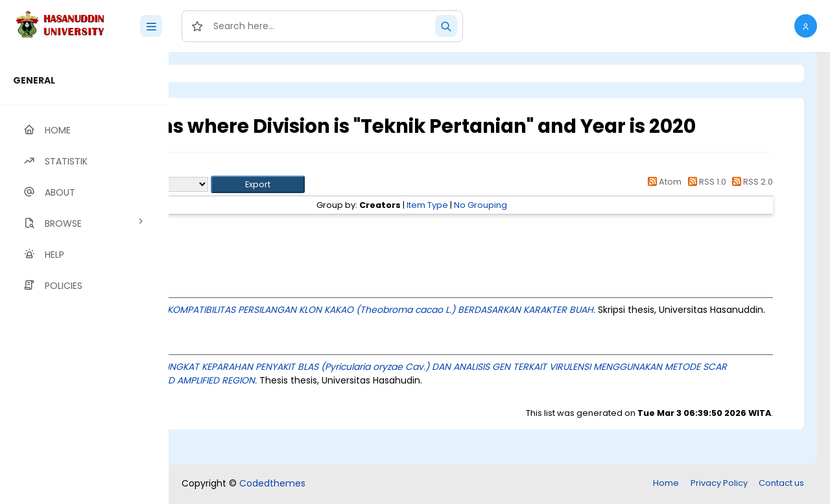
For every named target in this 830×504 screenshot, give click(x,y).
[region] (84, 278)
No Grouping (562, 228)
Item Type (508, 228)
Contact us (781, 484)
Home (666, 484)
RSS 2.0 (751, 204)
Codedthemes (272, 485)
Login (224, 74)
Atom (663, 204)
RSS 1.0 (705, 204)
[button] (806, 26)
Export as (231, 207)
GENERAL (34, 80)
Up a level (239, 192)
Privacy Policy (719, 484)
